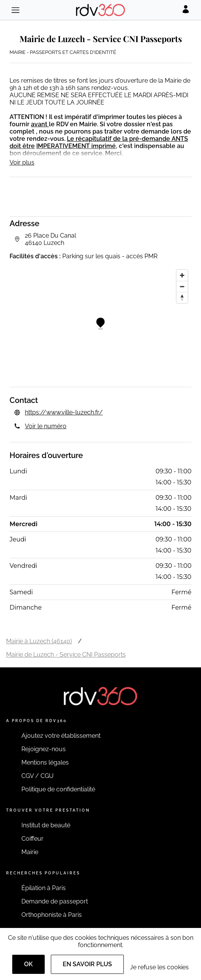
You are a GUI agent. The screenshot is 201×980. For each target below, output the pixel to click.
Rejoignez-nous (44, 749)
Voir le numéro (46, 426)
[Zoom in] (182, 275)
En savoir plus (87, 964)
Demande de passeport (55, 901)
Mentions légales (45, 762)
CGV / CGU (37, 776)
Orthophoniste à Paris (52, 915)
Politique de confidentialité (58, 789)
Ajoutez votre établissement (61, 736)
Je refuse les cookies (159, 967)
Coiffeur (32, 839)
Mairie (30, 852)
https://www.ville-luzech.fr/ (64, 412)
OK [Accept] (28, 964)
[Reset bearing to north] (182, 298)
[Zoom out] (182, 286)
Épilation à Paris (44, 888)
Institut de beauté (46, 825)
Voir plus (22, 162)
